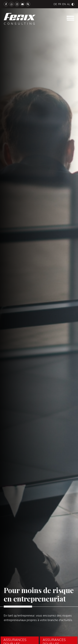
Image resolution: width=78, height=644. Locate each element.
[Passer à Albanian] (68, 4)
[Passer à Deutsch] (55, 4)
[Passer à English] (64, 4)
